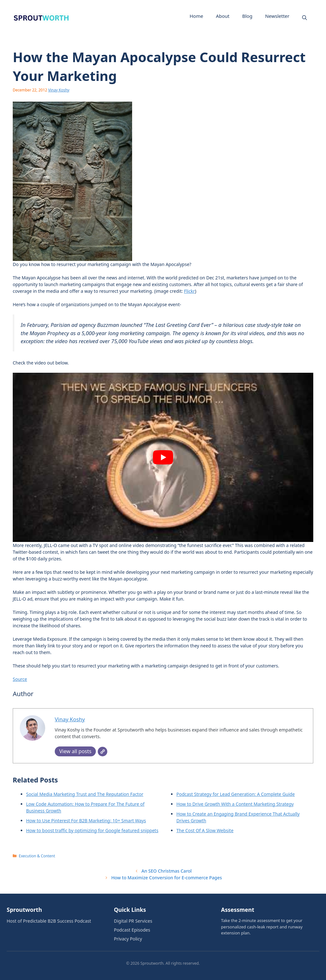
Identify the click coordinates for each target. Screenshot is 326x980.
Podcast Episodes (132, 930)
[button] (305, 18)
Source (20, 679)
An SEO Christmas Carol (167, 871)
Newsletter (277, 16)
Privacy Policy (128, 939)
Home (196, 16)
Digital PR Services (133, 921)
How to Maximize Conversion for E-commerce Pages (167, 878)
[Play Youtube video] (163, 457)
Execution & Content (37, 856)
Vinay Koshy (59, 90)
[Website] (103, 752)
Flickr (189, 291)
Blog (247, 16)
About (223, 16)
